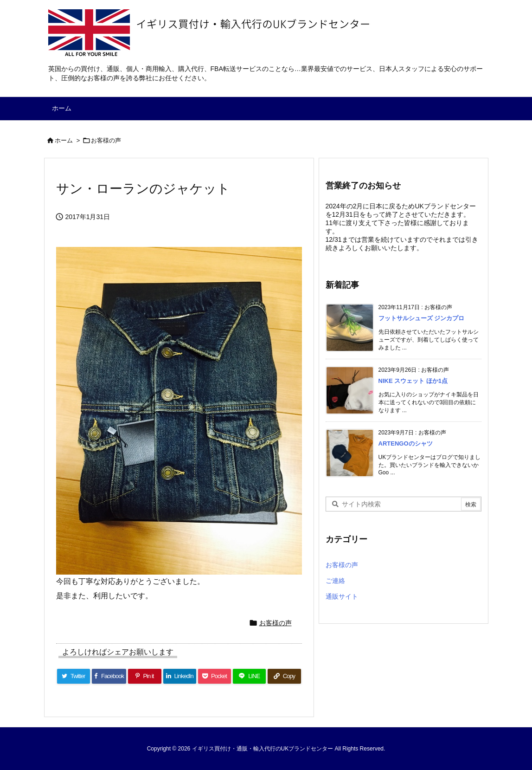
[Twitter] (74, 676)
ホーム (64, 140)
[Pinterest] (144, 676)
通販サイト (342, 596)
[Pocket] (215, 676)
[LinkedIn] (180, 676)
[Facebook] (109, 676)
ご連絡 (335, 581)
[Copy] (284, 676)
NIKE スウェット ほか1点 (413, 381)
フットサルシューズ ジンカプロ (422, 318)
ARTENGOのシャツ (406, 443)
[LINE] (249, 676)
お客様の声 (106, 140)
